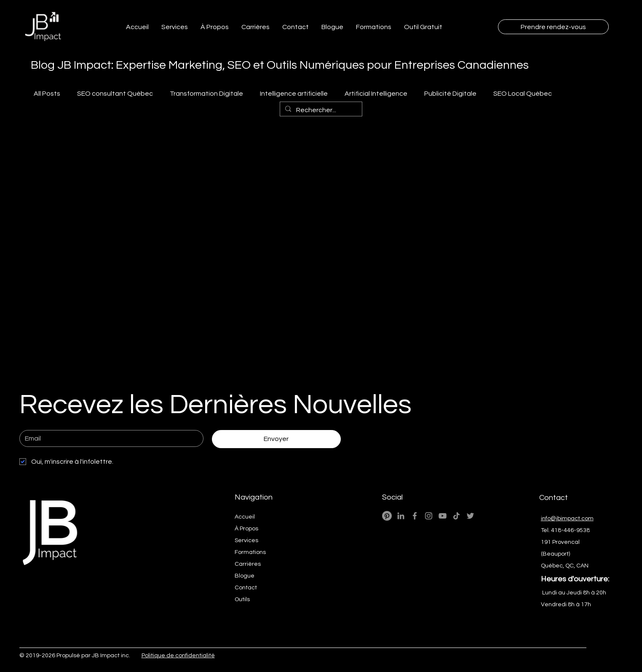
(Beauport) (555, 554)
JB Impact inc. (111, 656)
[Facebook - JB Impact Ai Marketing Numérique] (415, 516)
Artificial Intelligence (376, 94)
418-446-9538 (570, 530)
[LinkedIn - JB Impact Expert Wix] (401, 516)
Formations (250, 552)
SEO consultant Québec (115, 94)
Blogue (245, 576)
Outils (242, 599)
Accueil (245, 517)
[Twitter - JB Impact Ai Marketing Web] (470, 516)
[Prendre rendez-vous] (553, 27)
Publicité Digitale (450, 94)
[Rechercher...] (320, 110)
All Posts (47, 94)
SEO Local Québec (523, 94)
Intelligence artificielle (294, 94)
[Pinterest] (387, 516)
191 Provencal (560, 542)
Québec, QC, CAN (565, 566)
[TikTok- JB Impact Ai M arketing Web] (456, 516)
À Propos (246, 529)
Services (246, 540)
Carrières (248, 564)
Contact (246, 588)
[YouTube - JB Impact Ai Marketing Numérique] (443, 516)
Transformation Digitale (206, 94)
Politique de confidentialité (178, 656)
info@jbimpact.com (567, 519)
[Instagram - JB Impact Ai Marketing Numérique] (429, 516)
